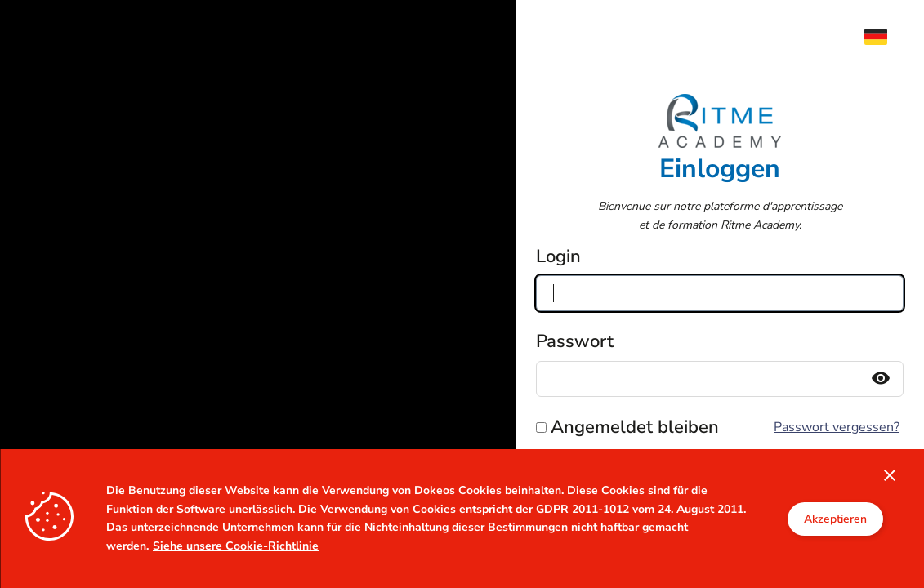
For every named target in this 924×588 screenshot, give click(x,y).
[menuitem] (884, 37)
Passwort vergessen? (837, 427)
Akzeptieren (835, 519)
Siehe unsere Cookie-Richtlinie (236, 546)
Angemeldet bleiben (635, 427)
